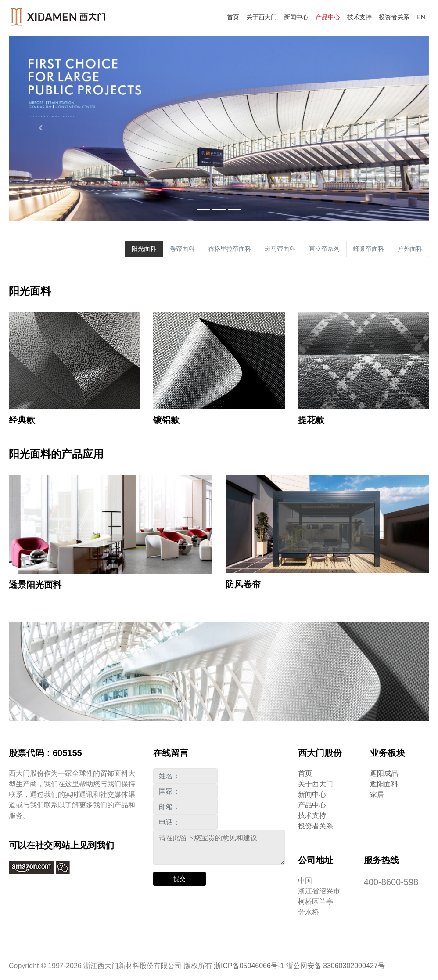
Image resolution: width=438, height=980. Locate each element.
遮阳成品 (384, 773)
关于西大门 (262, 17)
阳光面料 (144, 249)
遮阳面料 (384, 784)
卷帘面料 (182, 249)
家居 (377, 794)
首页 (233, 17)
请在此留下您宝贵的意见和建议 (219, 847)
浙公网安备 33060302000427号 (336, 966)
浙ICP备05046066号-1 (249, 966)
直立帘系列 (324, 249)
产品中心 (328, 17)
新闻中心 (296, 17)
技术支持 (359, 17)
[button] (40, 128)
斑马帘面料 (280, 249)
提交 (180, 879)
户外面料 (410, 249)
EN (421, 17)
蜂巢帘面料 (369, 249)
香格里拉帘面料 (230, 249)
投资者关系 (394, 17)
